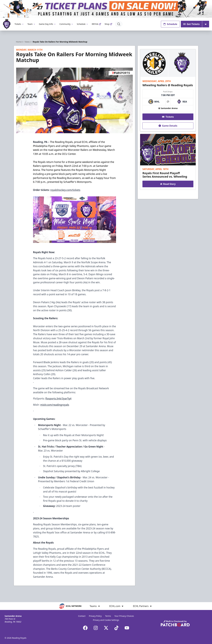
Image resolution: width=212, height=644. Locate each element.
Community (66, 24)
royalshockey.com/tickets (65, 190)
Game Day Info (47, 24)
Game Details (168, 126)
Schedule (83, 24)
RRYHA (96, 24)
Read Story (168, 184)
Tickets (19, 24)
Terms (108, 616)
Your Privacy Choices (124, 616)
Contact (82, 616)
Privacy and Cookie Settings (106, 620)
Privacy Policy (95, 616)
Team (31, 24)
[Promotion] (106, 9)
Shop (108, 24)
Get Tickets (191, 24)
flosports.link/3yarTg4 (58, 398)
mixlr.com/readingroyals (55, 405)
